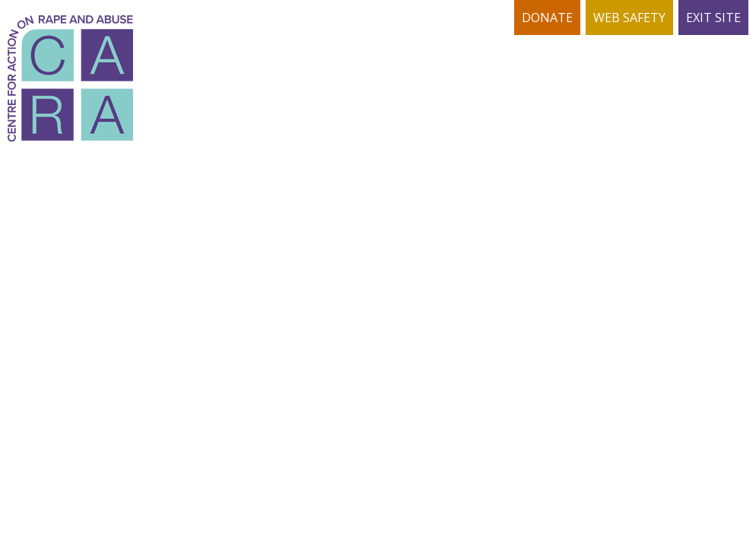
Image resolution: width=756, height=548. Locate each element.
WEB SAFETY (629, 18)
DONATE (547, 18)
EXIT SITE (713, 18)
